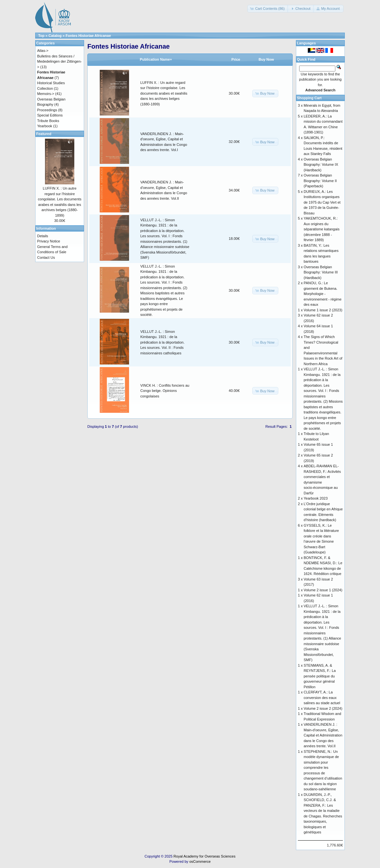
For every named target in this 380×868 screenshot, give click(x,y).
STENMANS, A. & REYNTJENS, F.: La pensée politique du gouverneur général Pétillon (320, 676)
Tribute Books (48, 121)
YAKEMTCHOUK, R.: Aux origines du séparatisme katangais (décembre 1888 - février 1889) (322, 229)
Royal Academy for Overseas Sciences (204, 856)
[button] (268, 9)
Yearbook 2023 (316, 498)
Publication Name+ (156, 59)
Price (236, 59)
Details (43, 236)
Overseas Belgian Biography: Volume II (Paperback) (320, 181)
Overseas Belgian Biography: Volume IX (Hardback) (321, 165)
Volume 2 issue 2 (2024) (323, 708)
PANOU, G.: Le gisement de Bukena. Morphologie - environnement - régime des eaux (323, 294)
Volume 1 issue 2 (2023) (323, 310)
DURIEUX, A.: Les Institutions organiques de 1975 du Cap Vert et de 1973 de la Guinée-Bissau (322, 202)
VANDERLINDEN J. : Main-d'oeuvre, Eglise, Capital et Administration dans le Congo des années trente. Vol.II (323, 735)
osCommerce (200, 861)
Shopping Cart (309, 98)
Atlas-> (43, 51)
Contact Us (46, 257)
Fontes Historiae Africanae (88, 36)
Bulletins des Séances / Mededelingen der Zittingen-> (59, 62)
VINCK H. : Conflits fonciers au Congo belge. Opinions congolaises (165, 391)
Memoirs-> (46, 94)
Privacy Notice (49, 241)
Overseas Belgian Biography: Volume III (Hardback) (321, 272)
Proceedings (47, 110)
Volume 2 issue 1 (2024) (323, 590)
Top (41, 36)
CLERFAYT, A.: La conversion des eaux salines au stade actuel (322, 697)
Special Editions (50, 115)
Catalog (55, 36)
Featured (44, 134)
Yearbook (45, 126)
